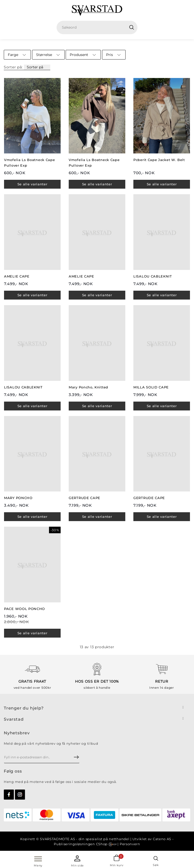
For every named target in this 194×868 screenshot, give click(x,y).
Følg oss (13, 771)
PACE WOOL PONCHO (25, 609)
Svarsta (12, 719)
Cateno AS (162, 839)
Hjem (74, 44)
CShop (106, 844)
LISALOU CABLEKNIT (153, 276)
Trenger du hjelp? (24, 708)
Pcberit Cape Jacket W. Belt (159, 160)
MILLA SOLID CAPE (151, 387)
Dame (89, 44)
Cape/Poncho (113, 44)
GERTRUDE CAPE (84, 498)
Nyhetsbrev (17, 733)
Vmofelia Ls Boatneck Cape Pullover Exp (30, 163)
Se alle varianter (32, 184)
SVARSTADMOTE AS (58, 839)
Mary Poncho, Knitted (88, 387)
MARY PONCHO (18, 498)
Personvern (130, 844)
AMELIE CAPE (17, 276)
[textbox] (99, 27)
